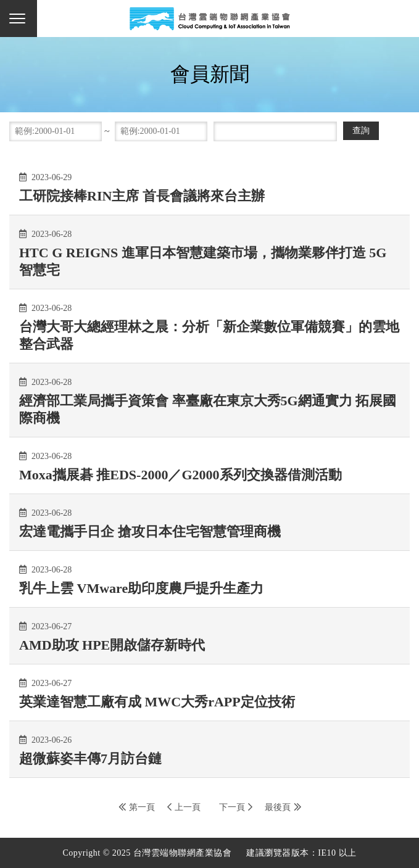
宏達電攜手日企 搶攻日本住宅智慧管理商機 (150, 531)
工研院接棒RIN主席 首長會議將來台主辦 (142, 196)
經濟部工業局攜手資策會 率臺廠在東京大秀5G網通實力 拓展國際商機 (208, 409)
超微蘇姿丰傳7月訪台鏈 (90, 758)
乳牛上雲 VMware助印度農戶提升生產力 (141, 588)
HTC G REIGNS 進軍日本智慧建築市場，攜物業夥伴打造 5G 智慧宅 (203, 261)
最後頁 (278, 807)
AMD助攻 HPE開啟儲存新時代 (112, 645)
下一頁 (232, 807)
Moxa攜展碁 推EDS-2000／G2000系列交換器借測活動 (180, 475)
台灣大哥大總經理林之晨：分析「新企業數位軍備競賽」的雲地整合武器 (209, 335)
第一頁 (142, 807)
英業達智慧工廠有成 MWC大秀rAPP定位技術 (157, 702)
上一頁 (188, 807)
